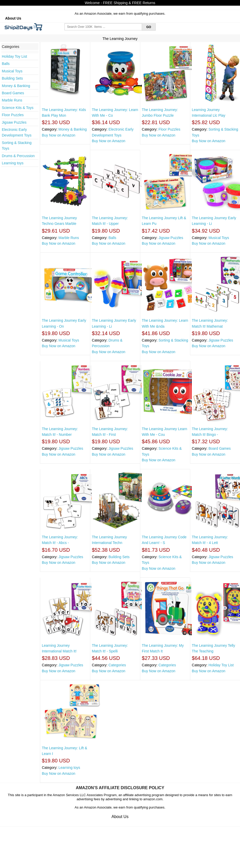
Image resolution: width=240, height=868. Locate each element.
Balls (6, 64)
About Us (13, 18)
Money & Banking (16, 86)
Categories (117, 665)
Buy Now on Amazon (59, 135)
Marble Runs (12, 100)
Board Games (13, 93)
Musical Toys (12, 71)
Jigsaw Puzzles (14, 122)
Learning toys (13, 163)
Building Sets (12, 78)
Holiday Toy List (14, 56)
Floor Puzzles (13, 115)
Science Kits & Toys (18, 108)
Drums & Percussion (18, 156)
